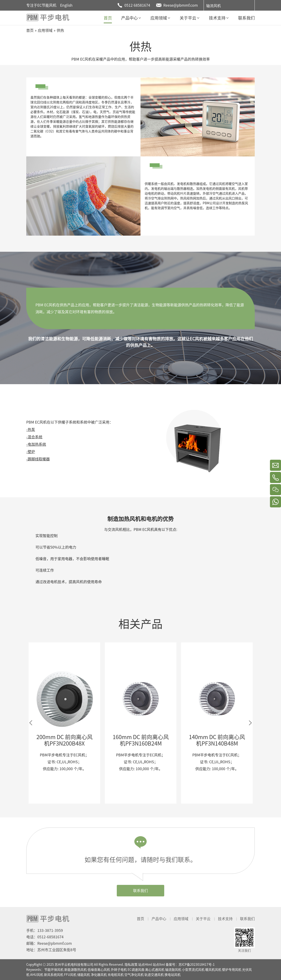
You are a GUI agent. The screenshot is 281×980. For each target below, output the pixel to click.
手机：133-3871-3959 (45, 930)
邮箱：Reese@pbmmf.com (49, 943)
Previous (31, 723)
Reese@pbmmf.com (181, 5)
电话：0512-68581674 (45, 937)
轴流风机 (214, 6)
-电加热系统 (36, 444)
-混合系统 (34, 437)
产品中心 (159, 919)
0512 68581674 (137, 5)
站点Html (145, 965)
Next (250, 723)
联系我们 (140, 891)
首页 (140, 919)
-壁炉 (31, 452)
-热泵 (31, 430)
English (66, 5)
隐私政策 (131, 965)
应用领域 (181, 919)
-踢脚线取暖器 (38, 459)
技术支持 (225, 919)
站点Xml (159, 965)
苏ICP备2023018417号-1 (197, 965)
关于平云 (203, 919)
